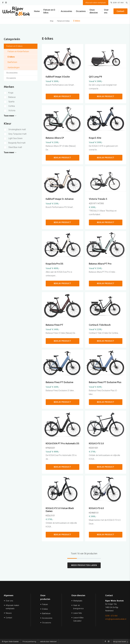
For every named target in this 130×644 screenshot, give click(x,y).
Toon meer (9, 116)
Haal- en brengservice (78, 607)
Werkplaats (78, 601)
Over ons (106, 11)
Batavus (12, 97)
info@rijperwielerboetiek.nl (116, 619)
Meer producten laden (84, 565)
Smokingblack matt (17, 129)
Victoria (12, 110)
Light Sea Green (15, 138)
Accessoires (66, 11)
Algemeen (9, 595)
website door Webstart (48, 641)
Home (37, 11)
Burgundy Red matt (17, 143)
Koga (11, 93)
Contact (120, 11)
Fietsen (45, 604)
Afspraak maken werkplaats (96, 3)
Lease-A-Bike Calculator (78, 619)
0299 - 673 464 (117, 3)
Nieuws (9, 613)
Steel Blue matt (15, 147)
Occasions (81, 11)
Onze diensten (94, 11)
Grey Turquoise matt (17, 134)
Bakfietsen (46, 614)
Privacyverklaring (29, 641)
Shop (52, 21)
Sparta (11, 102)
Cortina (12, 106)
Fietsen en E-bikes (50, 11)
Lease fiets (78, 613)
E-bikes (77, 21)
